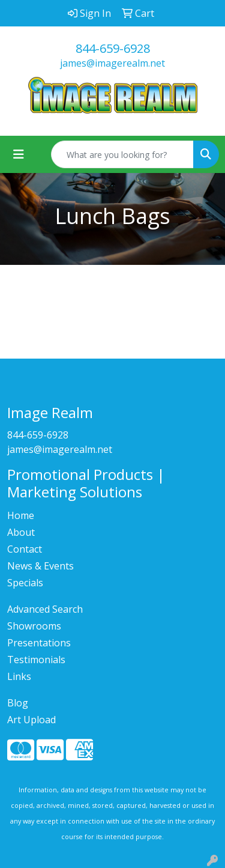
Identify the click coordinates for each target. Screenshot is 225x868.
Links (19, 676)
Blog (18, 703)
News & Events (40, 566)
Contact (25, 549)
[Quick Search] (122, 154)
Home (21, 515)
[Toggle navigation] (19, 154)
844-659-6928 (113, 48)
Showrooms (34, 626)
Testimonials (36, 660)
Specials (25, 583)
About (21, 532)
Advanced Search (45, 609)
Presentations (39, 643)
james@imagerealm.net (112, 63)
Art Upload (31, 720)
